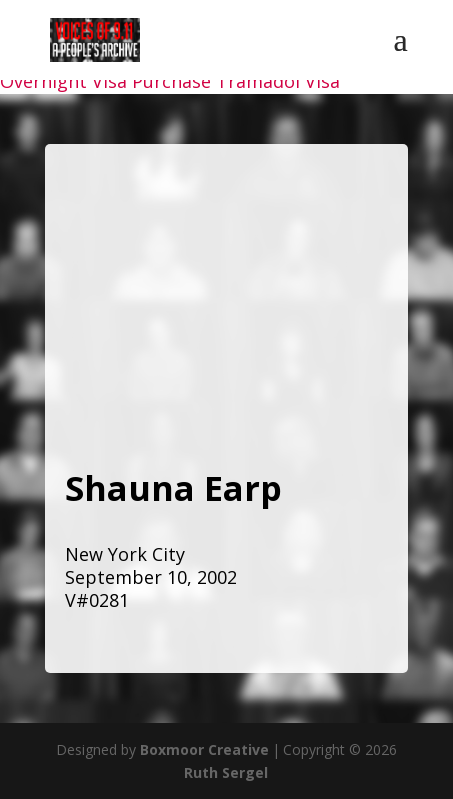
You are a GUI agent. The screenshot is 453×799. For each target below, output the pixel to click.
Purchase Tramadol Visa (236, 81)
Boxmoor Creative (204, 749)
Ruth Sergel (226, 772)
